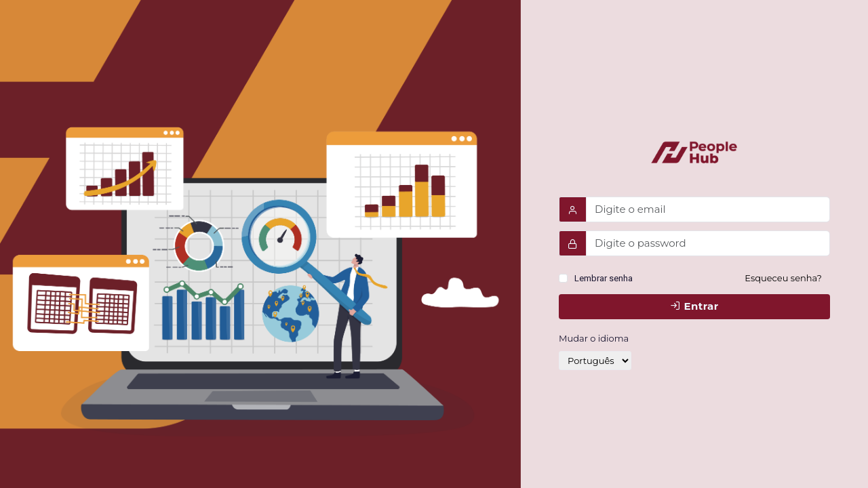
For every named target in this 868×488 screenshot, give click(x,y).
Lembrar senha (604, 278)
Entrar (694, 306)
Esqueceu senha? (783, 278)
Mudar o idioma (594, 338)
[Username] (708, 209)
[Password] (708, 243)
